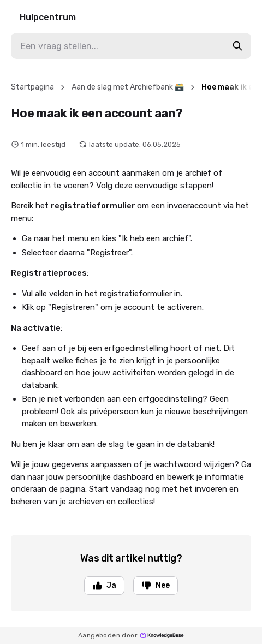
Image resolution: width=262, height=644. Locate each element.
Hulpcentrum (48, 17)
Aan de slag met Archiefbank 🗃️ (128, 87)
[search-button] (237, 46)
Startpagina (32, 87)
